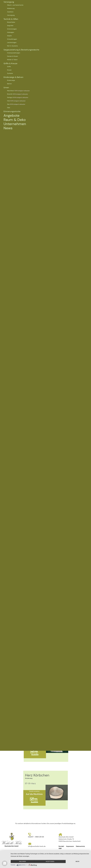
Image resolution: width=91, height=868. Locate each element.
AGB (60, 848)
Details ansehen (34, 791)
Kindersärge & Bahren (13, 77)
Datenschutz (80, 846)
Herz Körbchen (37, 775)
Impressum (70, 846)
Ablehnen (22, 861)
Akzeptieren (50, 861)
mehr (77, 861)
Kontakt (61, 846)
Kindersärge (11, 80)
